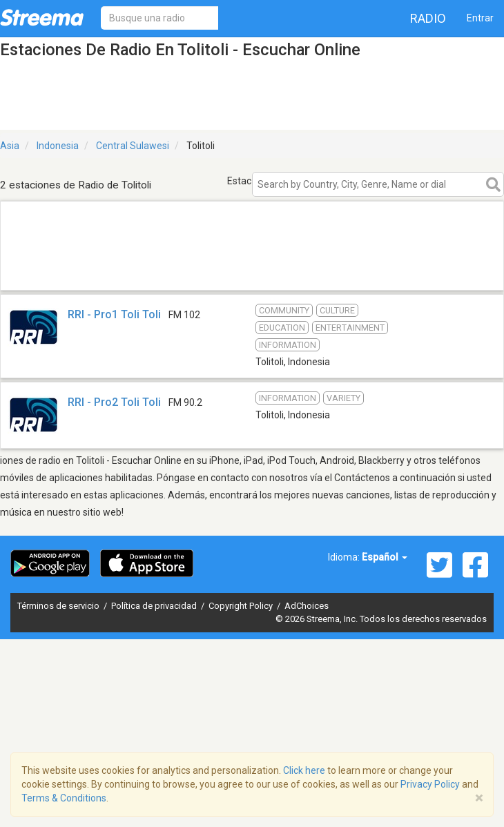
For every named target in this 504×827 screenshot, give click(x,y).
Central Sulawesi (133, 146)
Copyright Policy (242, 606)
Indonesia (58, 146)
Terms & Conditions (64, 798)
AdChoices (307, 606)
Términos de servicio (59, 606)
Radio (428, 18)
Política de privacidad (155, 606)
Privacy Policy (430, 784)
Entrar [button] (480, 18)
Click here (304, 770)
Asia (10, 146)
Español (385, 557)
